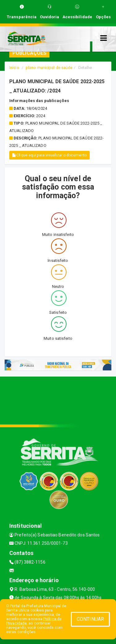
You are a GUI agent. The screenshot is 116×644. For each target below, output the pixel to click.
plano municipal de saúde (49, 68)
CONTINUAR (90, 619)
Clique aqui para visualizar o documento (49, 155)
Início (14, 68)
